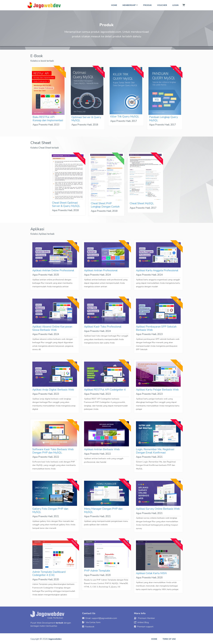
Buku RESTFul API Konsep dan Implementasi (48, 119)
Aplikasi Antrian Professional (101, 270)
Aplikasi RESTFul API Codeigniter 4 (105, 390)
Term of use (169, 639)
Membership (130, 5)
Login (175, 5)
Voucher (162, 5)
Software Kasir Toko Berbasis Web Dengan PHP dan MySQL (53, 451)
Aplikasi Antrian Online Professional (53, 270)
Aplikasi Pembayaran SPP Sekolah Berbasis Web (156, 328)
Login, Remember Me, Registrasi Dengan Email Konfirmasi (155, 451)
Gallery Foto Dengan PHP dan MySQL (50, 510)
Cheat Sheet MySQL (142, 203)
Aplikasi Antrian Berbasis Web (102, 449)
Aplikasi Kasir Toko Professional (103, 327)
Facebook (90, 627)
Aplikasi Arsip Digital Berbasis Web (53, 390)
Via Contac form (93, 622)
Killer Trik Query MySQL (125, 117)
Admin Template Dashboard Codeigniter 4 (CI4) (49, 573)
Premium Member (146, 618)
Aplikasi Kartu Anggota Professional (157, 270)
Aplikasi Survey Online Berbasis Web (158, 509)
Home (114, 5)
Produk (147, 5)
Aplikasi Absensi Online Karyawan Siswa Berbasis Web (52, 328)
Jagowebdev (55, 639)
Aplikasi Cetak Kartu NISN (151, 573)
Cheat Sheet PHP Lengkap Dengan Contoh (105, 205)
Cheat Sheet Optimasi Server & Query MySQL (66, 204)
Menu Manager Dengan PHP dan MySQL (103, 510)
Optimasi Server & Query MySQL (86, 119)
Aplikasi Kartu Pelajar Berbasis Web (157, 390)
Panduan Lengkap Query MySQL (163, 119)
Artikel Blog (143, 622)
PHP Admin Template (97, 571)
